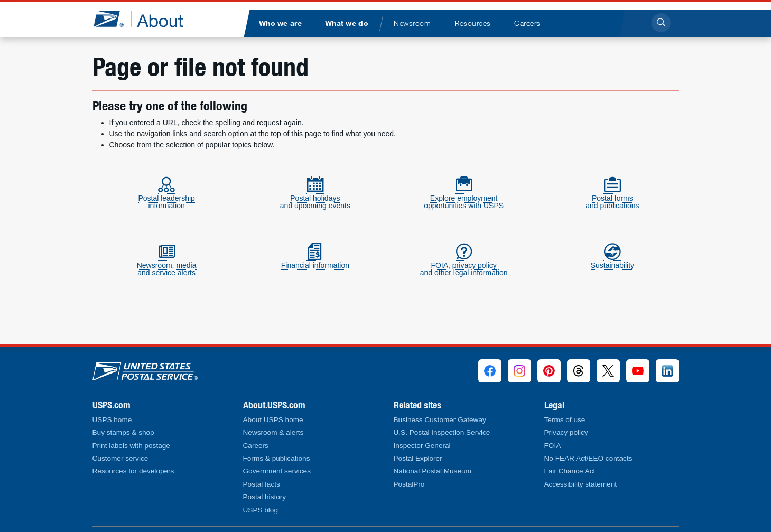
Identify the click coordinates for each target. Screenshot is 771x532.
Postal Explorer (418, 458)
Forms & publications (277, 458)
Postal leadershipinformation (166, 197)
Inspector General (422, 446)
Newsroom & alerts (273, 432)
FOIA (553, 446)
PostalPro (409, 484)
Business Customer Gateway (440, 420)
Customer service (120, 458)
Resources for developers (133, 471)
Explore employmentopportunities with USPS (464, 197)
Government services (277, 471)
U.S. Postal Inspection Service (442, 432)
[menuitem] (281, 24)
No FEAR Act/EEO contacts (588, 458)
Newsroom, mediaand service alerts (167, 264)
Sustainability (613, 261)
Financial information (315, 261)
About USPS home (273, 420)
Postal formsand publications (612, 197)
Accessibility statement (581, 484)
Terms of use (565, 420)
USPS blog (261, 510)
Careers (256, 446)
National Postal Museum (433, 471)
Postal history (265, 497)
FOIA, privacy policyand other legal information (464, 264)
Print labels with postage (131, 446)
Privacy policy (566, 432)
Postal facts (262, 484)
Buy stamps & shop (123, 432)
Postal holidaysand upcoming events (315, 197)
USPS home (112, 420)
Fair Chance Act (570, 471)
